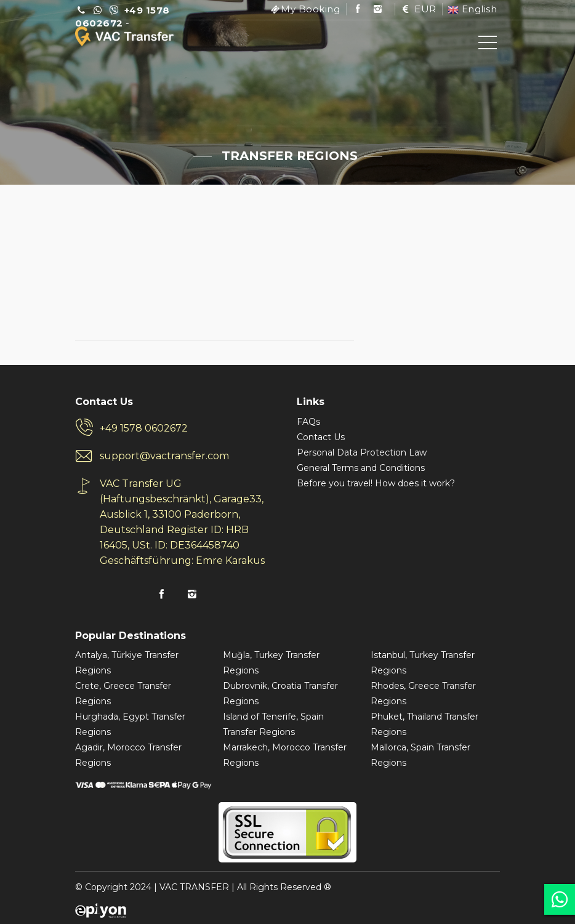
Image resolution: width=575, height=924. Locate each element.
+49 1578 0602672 (144, 428)
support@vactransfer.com (164, 456)
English (472, 9)
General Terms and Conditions (361, 468)
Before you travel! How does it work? (376, 483)
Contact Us (321, 437)
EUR (418, 9)
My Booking (310, 9)
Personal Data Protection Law (362, 452)
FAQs (308, 422)
